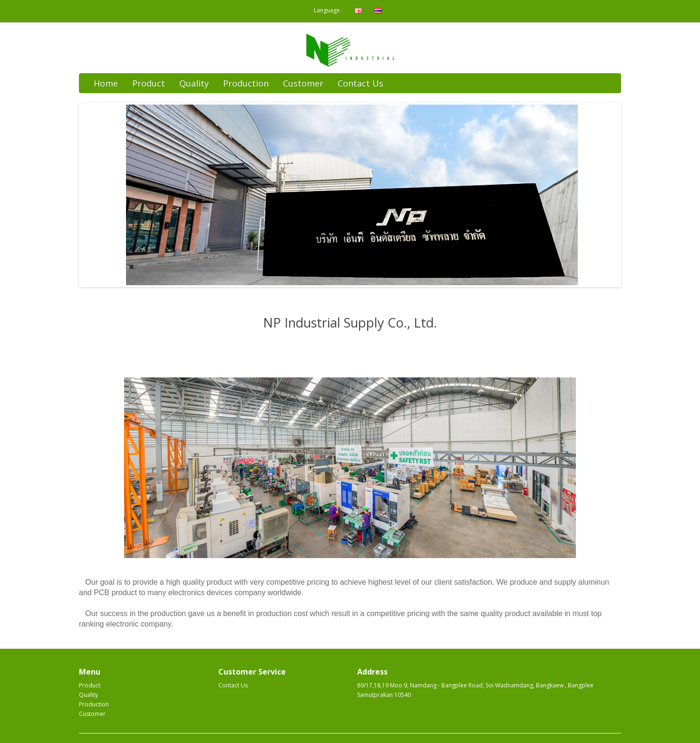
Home (106, 83)
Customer (303, 83)
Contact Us (360, 83)
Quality (194, 83)
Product (149, 83)
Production (246, 83)
